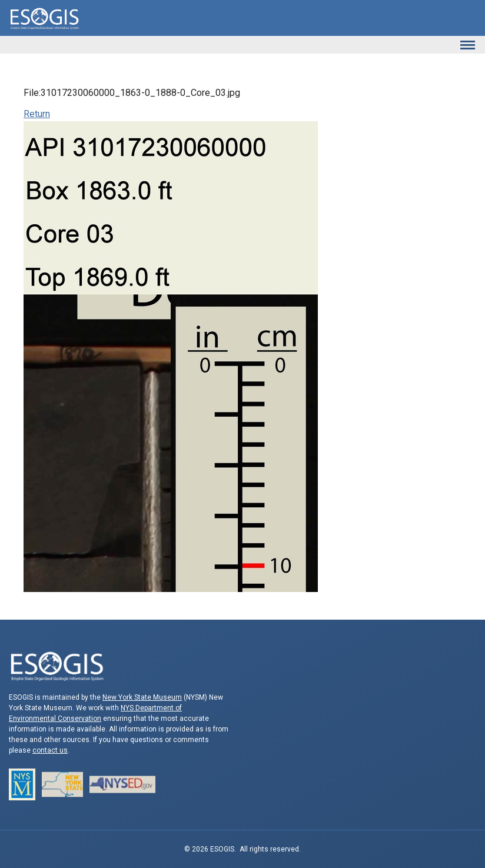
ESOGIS (44, 18)
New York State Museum (142, 697)
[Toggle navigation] (467, 45)
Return (37, 114)
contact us (50, 750)
